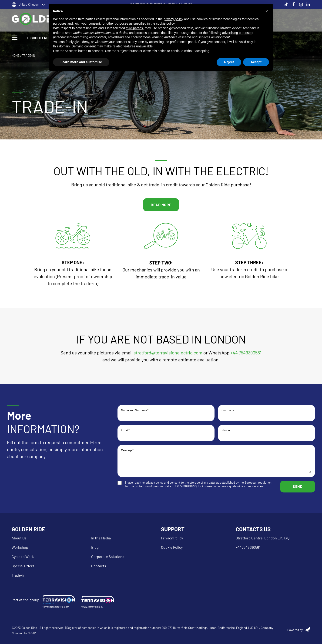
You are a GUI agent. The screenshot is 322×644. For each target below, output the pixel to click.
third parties (134, 28)
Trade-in (18, 575)
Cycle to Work (23, 556)
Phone (267, 433)
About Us (19, 538)
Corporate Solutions (108, 556)
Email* (166, 433)
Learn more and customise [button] (81, 62)
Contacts (99, 566)
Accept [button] (256, 62)
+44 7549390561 (246, 353)
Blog (95, 547)
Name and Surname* (166, 413)
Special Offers (23, 566)
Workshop (20, 547)
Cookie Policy (172, 547)
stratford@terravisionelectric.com (168, 353)
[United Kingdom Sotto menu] (43, 5)
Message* (216, 461)
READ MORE (161, 205)
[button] (267, 11)
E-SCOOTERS (38, 38)
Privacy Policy (172, 538)
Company (267, 413)
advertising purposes (237, 33)
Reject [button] (229, 62)
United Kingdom (29, 4)
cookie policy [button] (165, 23)
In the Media (101, 538)
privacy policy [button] (173, 19)
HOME (16, 56)
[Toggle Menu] (15, 38)
